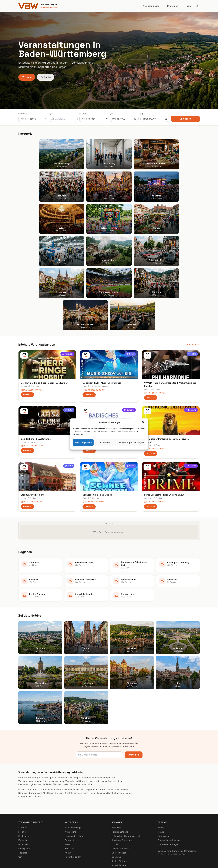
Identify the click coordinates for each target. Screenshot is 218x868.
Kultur (130, 317)
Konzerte (67, 317)
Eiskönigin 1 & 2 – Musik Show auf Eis (102, 346)
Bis (142, 114)
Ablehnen (105, 442)
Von (112, 114)
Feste (68, 807)
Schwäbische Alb (120, 828)
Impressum (163, 799)
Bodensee (116, 790)
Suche (46, 77)
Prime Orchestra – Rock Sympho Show (164, 458)
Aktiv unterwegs (73, 790)
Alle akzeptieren (83, 442)
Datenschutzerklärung (169, 803)
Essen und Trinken (74, 799)
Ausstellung (71, 795)
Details (27, 357)
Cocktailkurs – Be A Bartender (36, 402)
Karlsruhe (33, 405)
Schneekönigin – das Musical (98, 458)
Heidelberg (24, 799)
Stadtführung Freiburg (32, 458)
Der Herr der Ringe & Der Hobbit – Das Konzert (45, 346)
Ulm (20, 820)
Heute (189, 6)
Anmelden (134, 717)
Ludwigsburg (25, 811)
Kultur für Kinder (73, 820)
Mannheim (23, 807)
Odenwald (116, 820)
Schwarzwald (118, 832)
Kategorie (24, 114)
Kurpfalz (116, 807)
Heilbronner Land (120, 795)
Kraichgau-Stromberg (122, 803)
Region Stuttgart (120, 824)
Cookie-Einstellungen (168, 807)
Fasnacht (69, 803)
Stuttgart (35, 349)
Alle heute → (193, 307)
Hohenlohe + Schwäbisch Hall (126, 799)
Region (83, 114)
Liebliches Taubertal (121, 811)
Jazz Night (88, 402)
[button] (144, 422)
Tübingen (23, 815)
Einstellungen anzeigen (131, 442)
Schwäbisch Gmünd (99, 349)
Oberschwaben (119, 815)
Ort (51, 114)
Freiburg (32, 461)
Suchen (185, 119)
